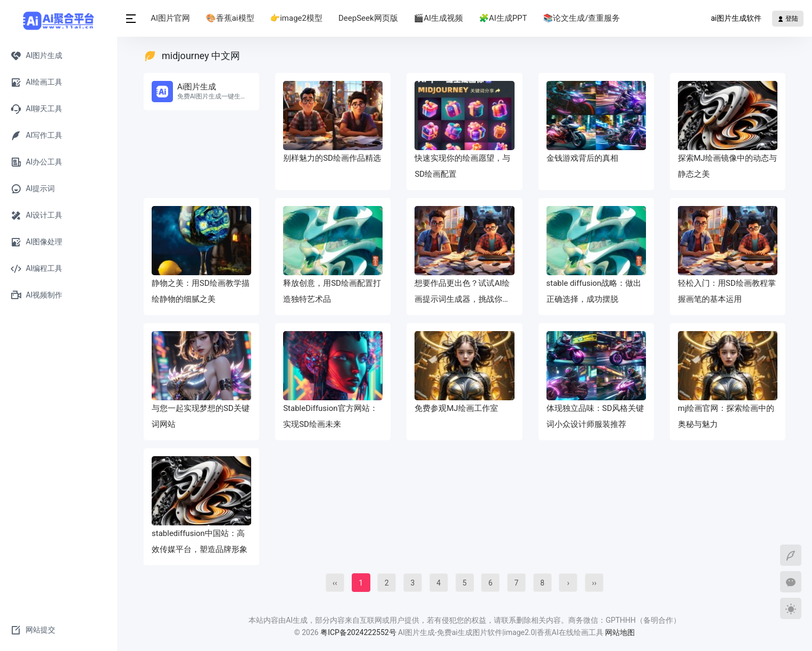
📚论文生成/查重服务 (582, 18)
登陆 (788, 19)
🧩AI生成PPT (504, 18)
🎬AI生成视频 (439, 18)
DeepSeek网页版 (369, 18)
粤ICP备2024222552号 (359, 632)
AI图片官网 (171, 18)
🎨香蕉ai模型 (231, 18)
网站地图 (620, 632)
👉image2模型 (297, 18)
